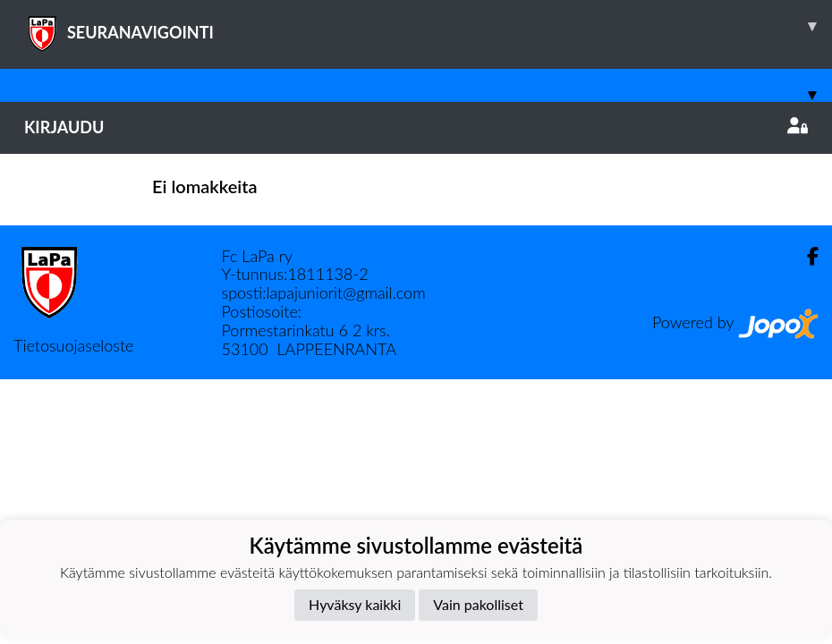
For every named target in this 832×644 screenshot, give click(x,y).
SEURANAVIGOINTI (428, 26)
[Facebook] (806, 256)
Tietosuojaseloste (73, 345)
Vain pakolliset (478, 604)
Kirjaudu (416, 127)
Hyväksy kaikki (355, 604)
